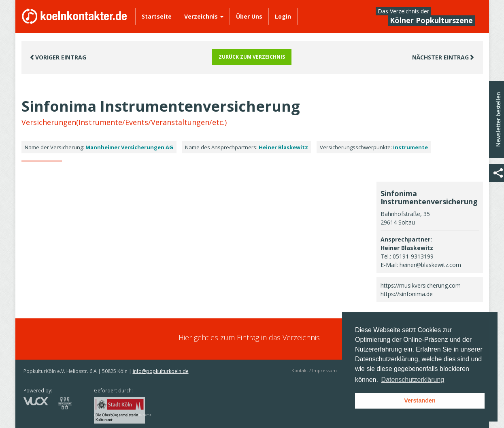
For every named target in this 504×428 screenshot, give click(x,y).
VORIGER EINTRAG (58, 57)
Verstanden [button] (420, 400)
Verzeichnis (204, 16)
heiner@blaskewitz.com (430, 265)
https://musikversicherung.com (421, 285)
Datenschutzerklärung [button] (413, 380)
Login (283, 16)
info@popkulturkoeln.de (161, 371)
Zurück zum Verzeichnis (252, 57)
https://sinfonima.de (407, 294)
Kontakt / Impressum (314, 370)
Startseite (157, 16)
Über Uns (249, 16)
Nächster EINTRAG (443, 57)
